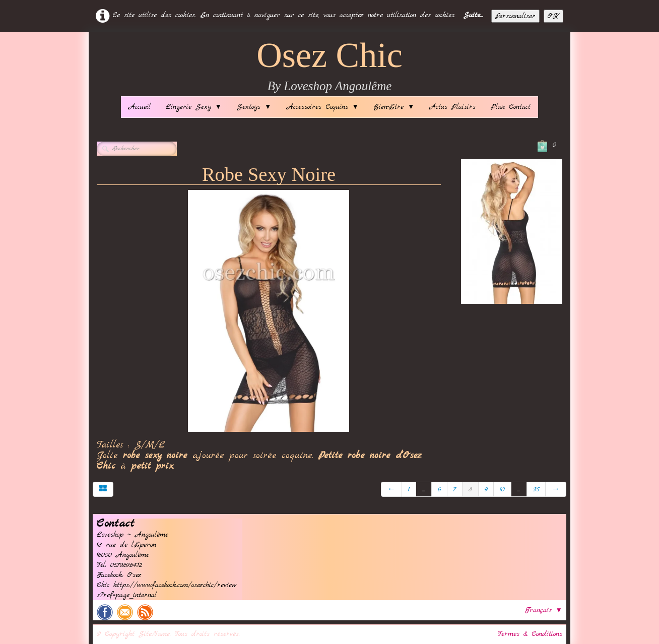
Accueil (140, 107)
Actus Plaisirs (452, 107)
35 (536, 489)
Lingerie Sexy (194, 107)
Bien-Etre (394, 107)
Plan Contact (511, 107)
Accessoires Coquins (323, 107)
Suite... (473, 15)
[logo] (329, 67)
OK (553, 16)
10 (502, 489)
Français (544, 610)
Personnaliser (515, 16)
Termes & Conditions (530, 634)
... (424, 489)
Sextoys (254, 107)
